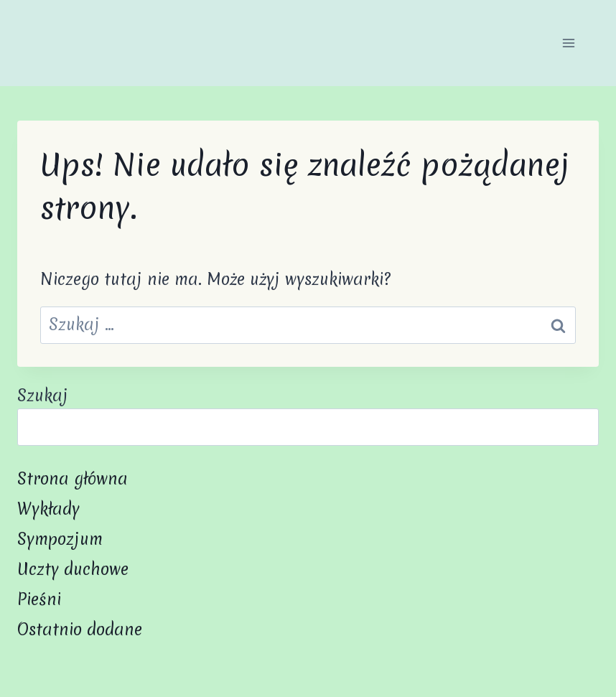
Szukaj (43, 396)
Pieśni (39, 599)
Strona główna (73, 479)
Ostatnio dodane (80, 630)
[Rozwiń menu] (568, 43)
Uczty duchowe (73, 569)
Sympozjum (60, 539)
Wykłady (48, 509)
